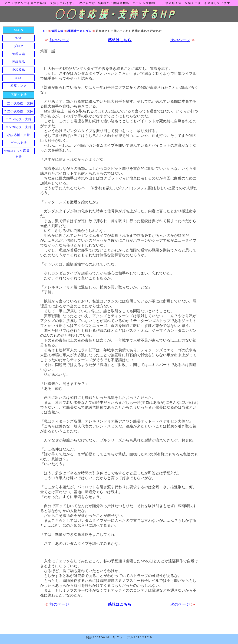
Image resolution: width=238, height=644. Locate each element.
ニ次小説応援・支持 (19, 111)
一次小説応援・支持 (19, 103)
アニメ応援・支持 (19, 119)
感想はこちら (120, 40)
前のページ (59, 40)
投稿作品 (19, 62)
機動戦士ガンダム (79, 31)
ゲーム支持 (19, 143)
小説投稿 (19, 70)
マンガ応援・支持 (19, 127)
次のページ (180, 40)
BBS (19, 78)
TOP (44, 31)
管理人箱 (57, 31)
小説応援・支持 (19, 135)
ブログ (19, 46)
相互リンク (19, 86)
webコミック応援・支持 (19, 152)
